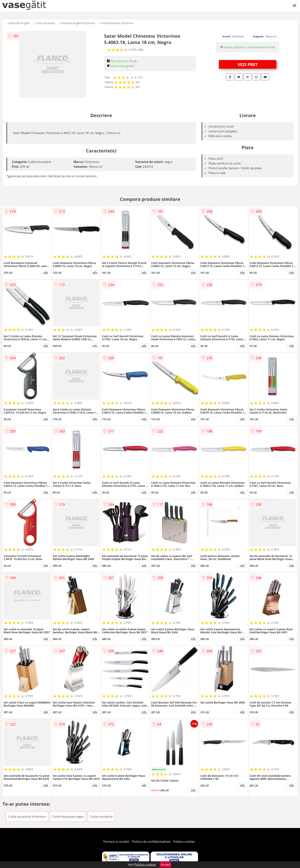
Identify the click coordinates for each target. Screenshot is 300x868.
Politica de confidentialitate (151, 842)
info (46, 272)
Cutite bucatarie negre (68, 817)
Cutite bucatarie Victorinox (117, 23)
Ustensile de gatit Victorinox (78, 23)
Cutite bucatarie (45, 23)
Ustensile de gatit (19, 23)
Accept (165, 865)
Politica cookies (184, 842)
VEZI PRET (248, 64)
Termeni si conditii (116, 842)
